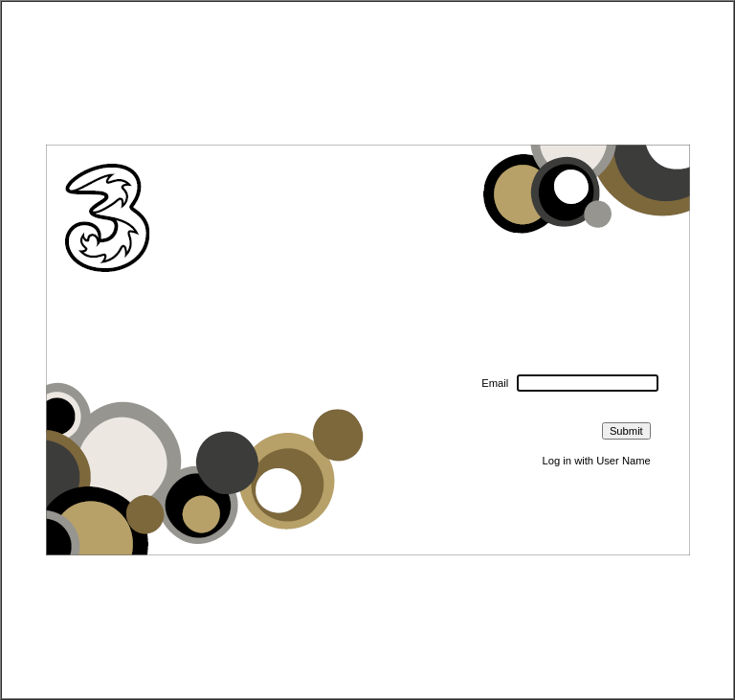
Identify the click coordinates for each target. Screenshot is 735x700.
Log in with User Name (597, 461)
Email (495, 383)
